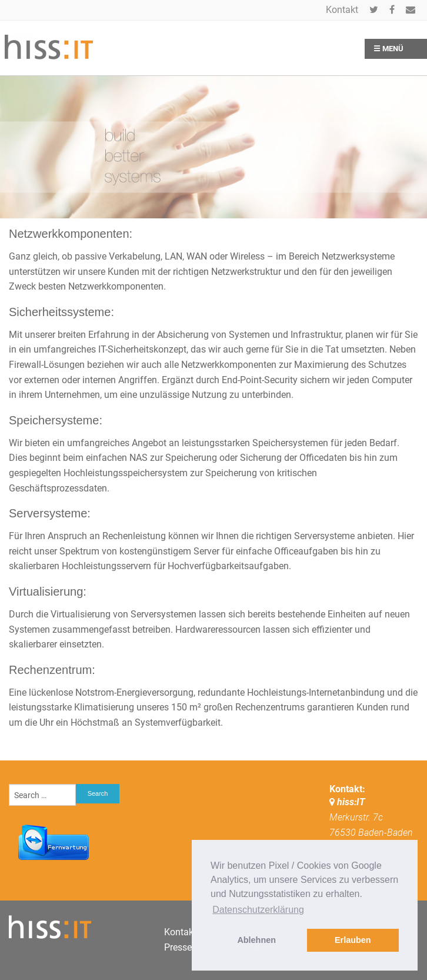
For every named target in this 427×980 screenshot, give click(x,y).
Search (98, 793)
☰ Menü (388, 49)
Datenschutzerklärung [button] (258, 910)
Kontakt (342, 10)
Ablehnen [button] (256, 940)
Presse (178, 947)
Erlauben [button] (353, 940)
